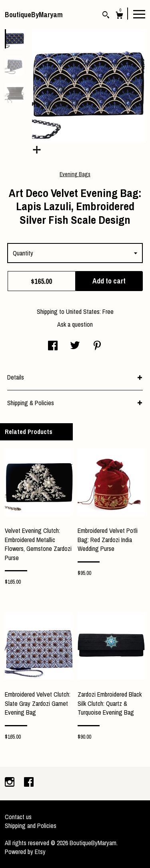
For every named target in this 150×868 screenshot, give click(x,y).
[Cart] (119, 16)
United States (83, 311)
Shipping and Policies (31, 826)
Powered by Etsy (25, 852)
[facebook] (29, 783)
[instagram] (10, 783)
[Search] (106, 16)
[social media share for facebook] (53, 346)
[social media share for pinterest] (97, 346)
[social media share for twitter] (75, 346)
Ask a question (75, 324)
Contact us (18, 817)
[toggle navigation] (139, 14)
